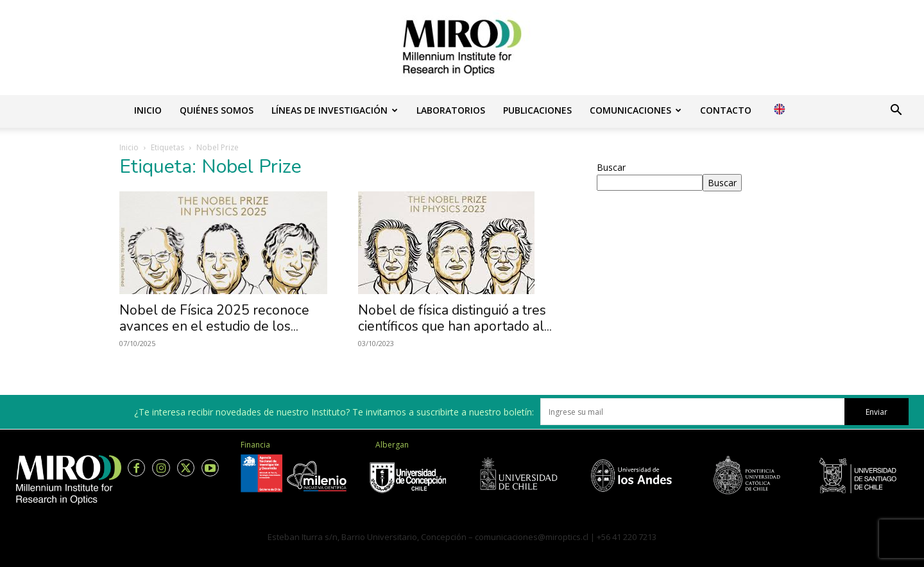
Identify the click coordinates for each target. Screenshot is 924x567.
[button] (896, 111)
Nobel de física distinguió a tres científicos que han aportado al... (455, 318)
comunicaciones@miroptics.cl (532, 537)
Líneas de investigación (335, 110)
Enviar (877, 412)
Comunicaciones (636, 110)
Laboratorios (451, 110)
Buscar (611, 167)
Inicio (148, 110)
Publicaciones (537, 110)
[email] (692, 412)
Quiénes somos (217, 110)
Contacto (726, 110)
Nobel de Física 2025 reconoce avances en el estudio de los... (214, 318)
